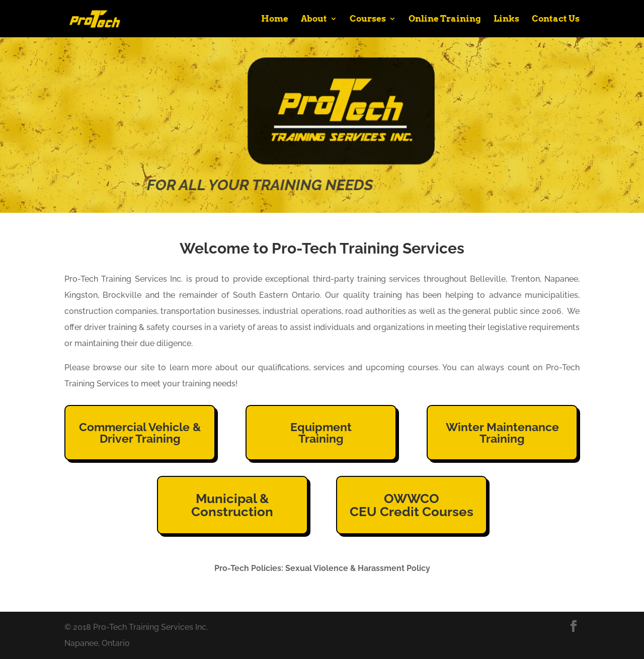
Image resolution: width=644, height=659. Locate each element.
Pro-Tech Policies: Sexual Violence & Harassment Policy (322, 568)
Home (275, 19)
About (314, 19)
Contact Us (556, 19)
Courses (368, 19)
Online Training (445, 19)
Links (506, 19)
